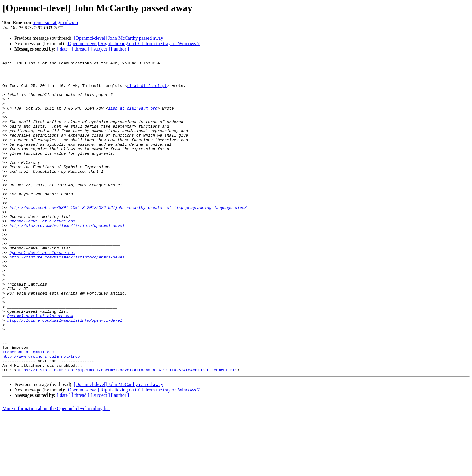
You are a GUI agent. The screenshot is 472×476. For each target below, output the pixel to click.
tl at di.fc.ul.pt (147, 91)
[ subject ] (100, 49)
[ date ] (64, 49)
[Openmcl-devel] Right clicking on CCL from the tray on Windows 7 (133, 43)
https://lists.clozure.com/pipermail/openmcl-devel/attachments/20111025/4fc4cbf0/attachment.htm (127, 432)
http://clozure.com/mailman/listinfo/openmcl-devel (67, 259)
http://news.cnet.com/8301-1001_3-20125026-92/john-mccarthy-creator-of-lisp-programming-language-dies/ (128, 237)
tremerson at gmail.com (55, 22)
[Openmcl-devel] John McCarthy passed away (118, 38)
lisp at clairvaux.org (133, 118)
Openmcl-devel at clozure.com (42, 253)
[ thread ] (81, 49)
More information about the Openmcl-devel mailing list (56, 471)
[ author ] (120, 49)
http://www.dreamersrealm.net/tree (41, 416)
